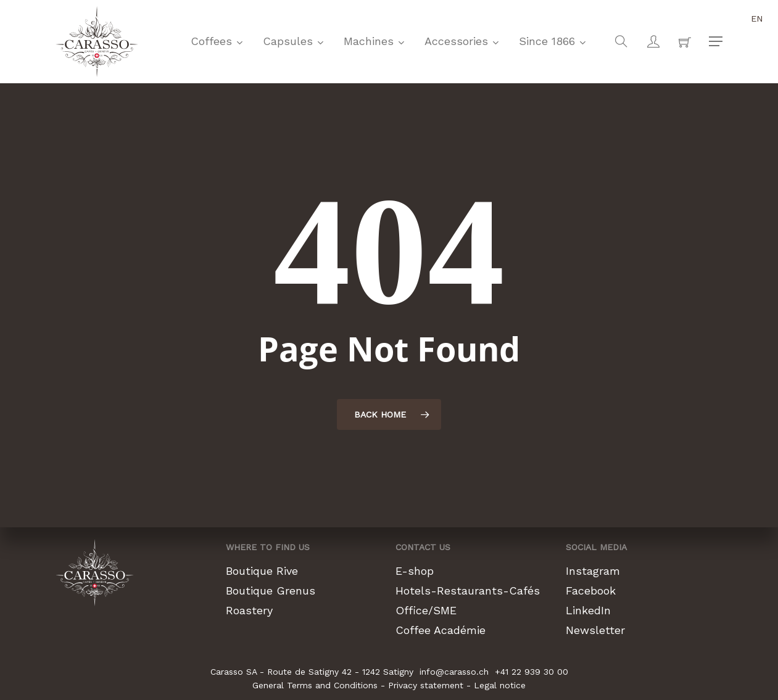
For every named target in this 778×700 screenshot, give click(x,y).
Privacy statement (426, 685)
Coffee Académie (441, 630)
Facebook (591, 591)
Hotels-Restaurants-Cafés (468, 591)
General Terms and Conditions (315, 685)
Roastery (249, 610)
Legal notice (500, 685)
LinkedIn (588, 610)
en (757, 19)
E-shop (415, 571)
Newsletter (595, 630)
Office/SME (426, 610)
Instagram (593, 571)
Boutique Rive (262, 571)
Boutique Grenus (271, 591)
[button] (716, 42)
